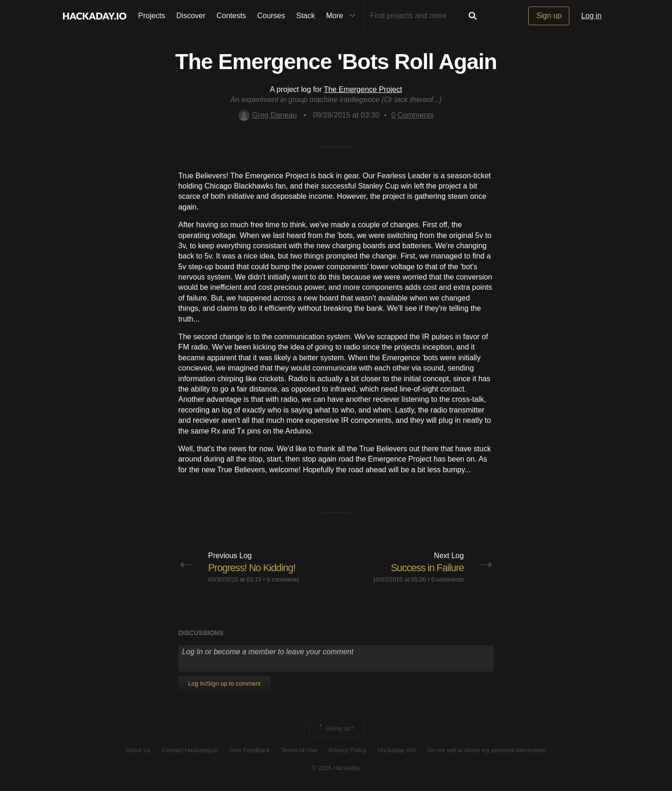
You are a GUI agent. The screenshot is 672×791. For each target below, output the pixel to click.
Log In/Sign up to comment (224, 683)
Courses (271, 16)
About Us (138, 750)
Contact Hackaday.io (190, 750)
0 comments (283, 579)
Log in (591, 16)
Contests (231, 16)
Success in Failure (426, 568)
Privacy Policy (347, 750)
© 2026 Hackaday (336, 768)
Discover (191, 16)
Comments (412, 115)
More (343, 16)
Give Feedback (249, 750)
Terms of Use (299, 750)
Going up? (336, 728)
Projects (152, 16)
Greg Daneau (268, 115)
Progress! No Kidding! (253, 568)
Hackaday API (397, 750)
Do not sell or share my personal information (486, 750)
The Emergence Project (363, 89)
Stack (306, 16)
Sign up (549, 16)
